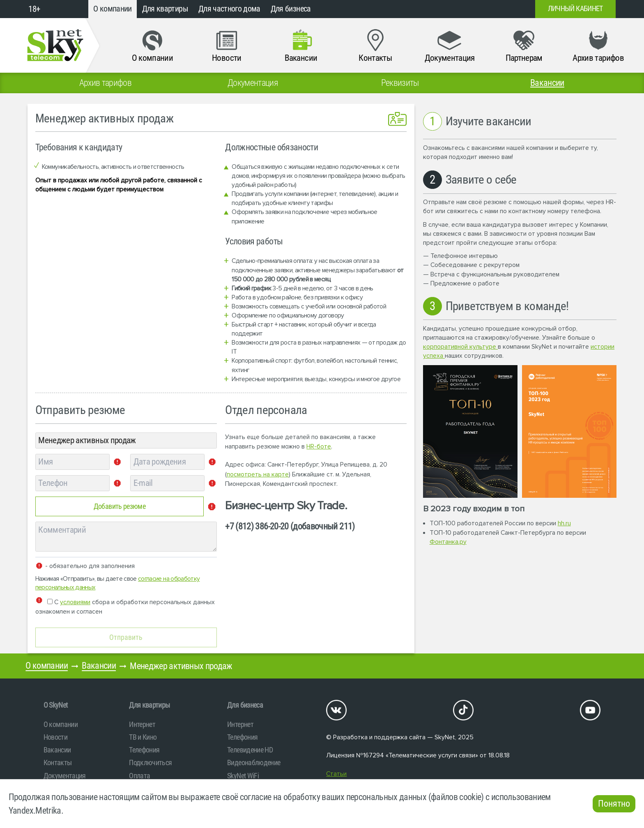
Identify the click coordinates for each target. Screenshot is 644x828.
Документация (65, 776)
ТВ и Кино (143, 737)
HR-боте (319, 447)
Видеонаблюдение (254, 762)
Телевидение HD (250, 750)
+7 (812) (462, 9)
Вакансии (99, 666)
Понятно (614, 804)
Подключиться (150, 762)
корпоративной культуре (460, 347)
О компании (113, 9)
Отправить (126, 637)
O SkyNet (56, 705)
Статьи (336, 774)
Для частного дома (229, 9)
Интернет (142, 724)
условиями (75, 602)
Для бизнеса (291, 9)
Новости (55, 737)
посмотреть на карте (258, 475)
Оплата (139, 776)
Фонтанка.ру (448, 542)
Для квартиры (165, 9)
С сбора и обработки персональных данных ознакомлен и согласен (125, 606)
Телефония (144, 750)
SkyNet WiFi (243, 776)
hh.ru (564, 523)
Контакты (58, 762)
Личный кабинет (575, 9)
